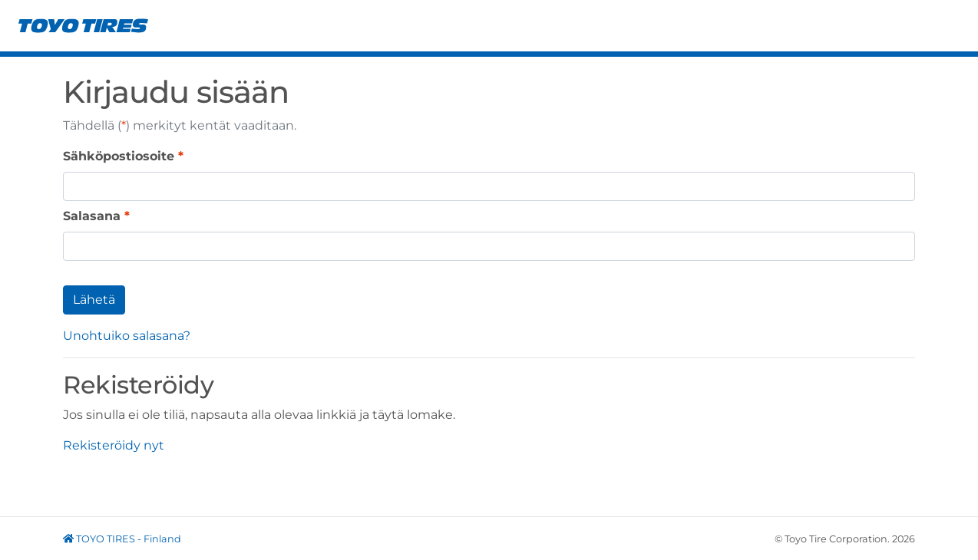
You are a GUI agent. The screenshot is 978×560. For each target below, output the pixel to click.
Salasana (92, 216)
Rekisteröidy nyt (114, 445)
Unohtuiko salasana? (127, 336)
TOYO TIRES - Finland (122, 539)
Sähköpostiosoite (119, 156)
